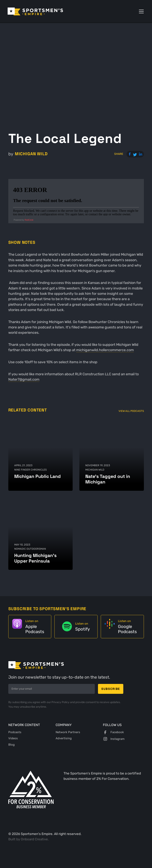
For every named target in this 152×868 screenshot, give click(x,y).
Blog (11, 745)
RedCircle (29, 220)
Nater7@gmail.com (24, 379)
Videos (13, 738)
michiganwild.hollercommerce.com (105, 350)
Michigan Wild (31, 154)
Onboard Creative (34, 839)
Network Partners (68, 732)
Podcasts (15, 732)
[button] (141, 11)
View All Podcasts (131, 411)
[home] (35, 11)
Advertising (64, 738)
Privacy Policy (61, 702)
